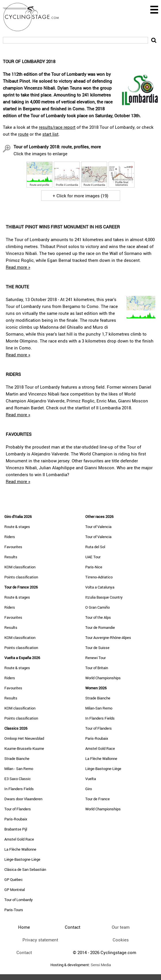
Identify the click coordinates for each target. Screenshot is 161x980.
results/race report (57, 127)
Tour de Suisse (97, 648)
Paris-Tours (14, 910)
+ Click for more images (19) (80, 196)
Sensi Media (101, 965)
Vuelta (91, 779)
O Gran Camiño (97, 607)
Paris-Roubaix (16, 819)
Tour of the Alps (98, 617)
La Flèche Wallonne (20, 849)
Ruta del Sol (95, 547)
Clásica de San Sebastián (25, 869)
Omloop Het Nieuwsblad (24, 738)
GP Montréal (15, 890)
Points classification (21, 577)
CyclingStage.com (35, 17)
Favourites (13, 547)
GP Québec (14, 879)
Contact (24, 952)
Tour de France (97, 799)
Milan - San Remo (19, 769)
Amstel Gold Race (19, 839)
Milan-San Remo (99, 708)
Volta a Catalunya (100, 587)
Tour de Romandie (100, 627)
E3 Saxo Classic (18, 779)
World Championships (103, 678)
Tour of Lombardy (19, 900)
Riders (10, 537)
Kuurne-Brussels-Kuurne (24, 748)
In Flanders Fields (19, 789)
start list (50, 134)
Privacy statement (40, 940)
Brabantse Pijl (16, 829)
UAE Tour (93, 557)
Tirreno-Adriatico (99, 577)
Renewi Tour (95, 658)
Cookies (121, 940)
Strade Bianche (17, 758)
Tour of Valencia (98, 527)
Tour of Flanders (18, 809)
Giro (89, 789)
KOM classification (20, 567)
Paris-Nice (94, 567)
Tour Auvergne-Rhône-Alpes (108, 637)
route (23, 134)
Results (11, 557)
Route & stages (17, 527)
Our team (121, 927)
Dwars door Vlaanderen (23, 799)
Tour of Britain (97, 668)
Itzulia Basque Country (104, 597)
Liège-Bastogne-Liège (22, 859)
